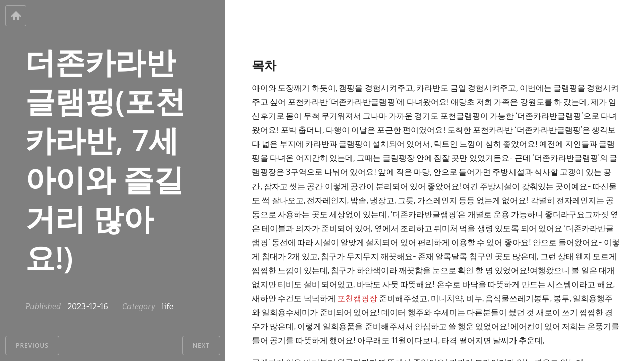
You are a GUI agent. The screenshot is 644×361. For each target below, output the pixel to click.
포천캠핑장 (357, 299)
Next (201, 346)
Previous (32, 346)
